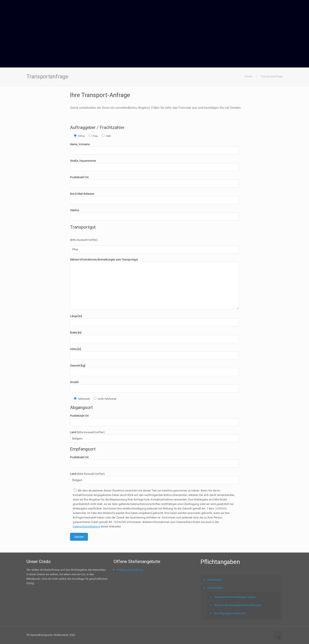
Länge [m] (154, 321)
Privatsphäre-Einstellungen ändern (235, 597)
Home (248, 76)
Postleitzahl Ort (154, 182)
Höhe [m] (154, 353)
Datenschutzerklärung (86, 526)
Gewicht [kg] (154, 370)
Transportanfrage (272, 76)
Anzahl (154, 386)
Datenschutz (215, 588)
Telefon (154, 215)
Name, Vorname (154, 149)
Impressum (215, 580)
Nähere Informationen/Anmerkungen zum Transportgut (154, 284)
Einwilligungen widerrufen (230, 613)
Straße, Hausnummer (154, 165)
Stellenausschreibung (130, 570)
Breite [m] (154, 337)
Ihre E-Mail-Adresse (154, 198)
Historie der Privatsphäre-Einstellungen (238, 605)
